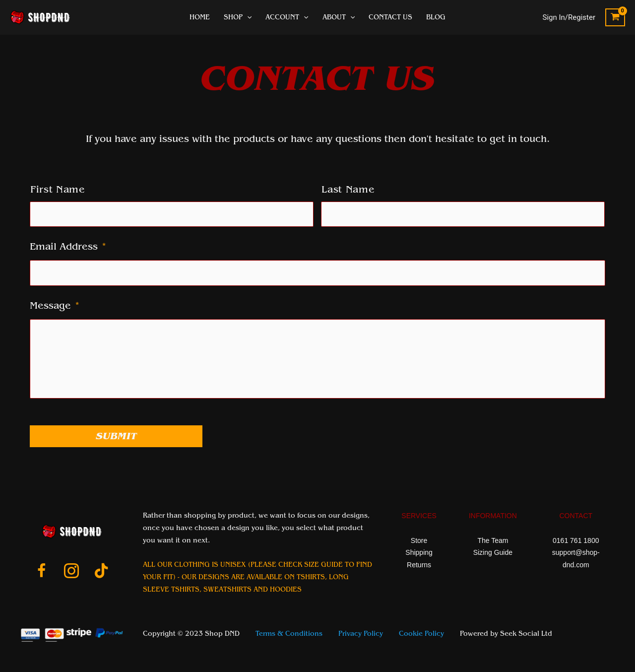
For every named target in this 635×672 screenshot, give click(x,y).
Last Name (348, 189)
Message (55, 306)
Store (419, 540)
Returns (419, 565)
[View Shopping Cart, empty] (615, 18)
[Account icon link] (569, 18)
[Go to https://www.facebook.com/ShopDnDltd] (42, 572)
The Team (493, 540)
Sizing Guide (493, 552)
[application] (247, 17)
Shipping (419, 552)
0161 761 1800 (576, 540)
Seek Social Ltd (526, 634)
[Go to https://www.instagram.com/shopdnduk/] (71, 572)
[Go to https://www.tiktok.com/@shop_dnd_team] (101, 572)
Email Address (68, 247)
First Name (58, 189)
